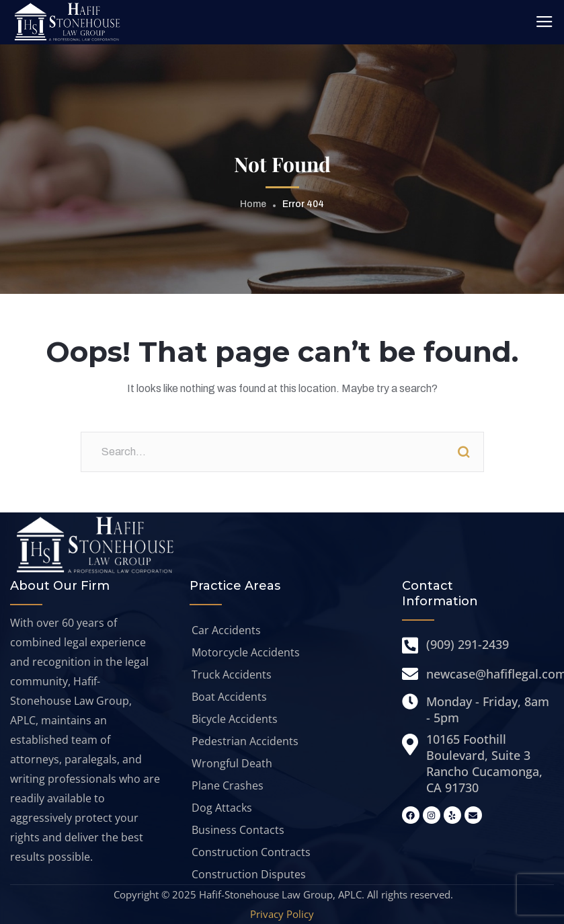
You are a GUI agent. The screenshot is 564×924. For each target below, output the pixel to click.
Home (253, 204)
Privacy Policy (282, 914)
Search (464, 452)
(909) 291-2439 (468, 644)
